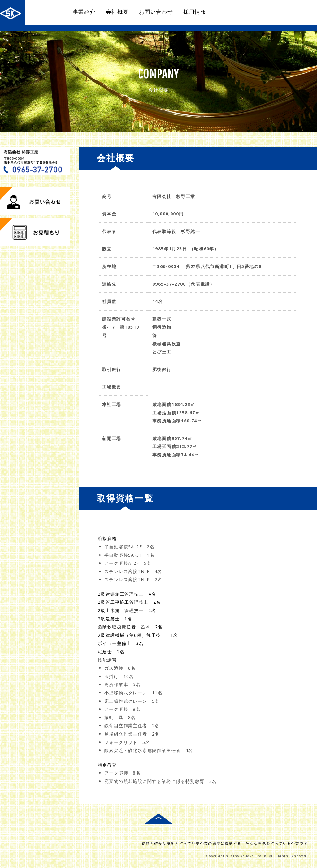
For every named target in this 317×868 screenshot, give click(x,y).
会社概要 (117, 12)
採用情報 (195, 12)
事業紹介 (84, 12)
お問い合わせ (156, 12)
